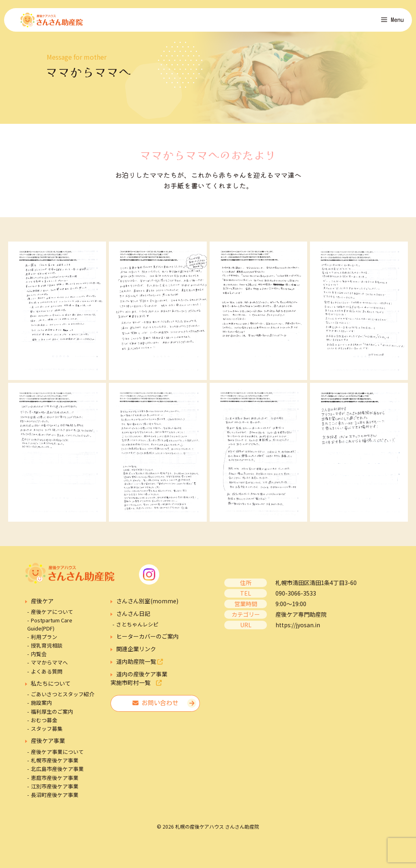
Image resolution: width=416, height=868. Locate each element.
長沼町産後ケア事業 (55, 800)
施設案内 (41, 708)
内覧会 (39, 659)
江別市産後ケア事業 (55, 791)
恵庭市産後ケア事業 (55, 783)
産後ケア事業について (57, 757)
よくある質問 (47, 676)
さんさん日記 (133, 618)
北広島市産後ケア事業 (57, 774)
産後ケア (42, 606)
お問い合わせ (155, 708)
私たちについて (51, 688)
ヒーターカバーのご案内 (147, 641)
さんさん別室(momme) (147, 606)
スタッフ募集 (47, 733)
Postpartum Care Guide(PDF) (50, 629)
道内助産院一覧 (140, 667)
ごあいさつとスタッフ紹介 (63, 699)
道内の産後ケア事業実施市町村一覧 (139, 683)
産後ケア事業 (48, 745)
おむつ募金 (44, 725)
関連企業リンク (136, 654)
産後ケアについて (52, 617)
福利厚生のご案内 (52, 716)
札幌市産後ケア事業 (55, 765)
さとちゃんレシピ (137, 629)
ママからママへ (49, 668)
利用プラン (44, 642)
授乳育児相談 (47, 650)
